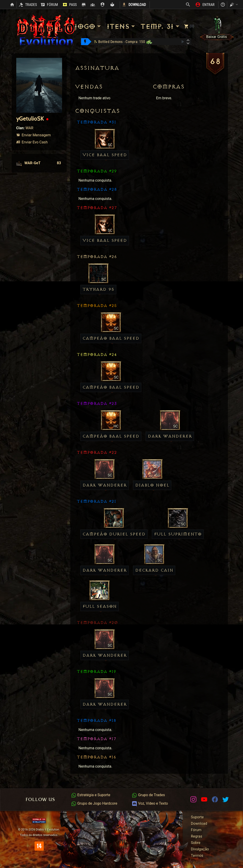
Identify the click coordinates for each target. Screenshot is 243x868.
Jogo (88, 26)
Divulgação (200, 849)
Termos (197, 856)
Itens (121, 26)
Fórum (196, 830)
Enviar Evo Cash (32, 142)
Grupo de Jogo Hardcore (94, 803)
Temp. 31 (161, 26)
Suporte (197, 817)
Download (199, 824)
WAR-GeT (39, 163)
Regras (197, 836)
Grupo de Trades (148, 795)
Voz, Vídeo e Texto (150, 803)
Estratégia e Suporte (91, 795)
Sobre (196, 843)
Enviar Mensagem (34, 135)
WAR (29, 128)
